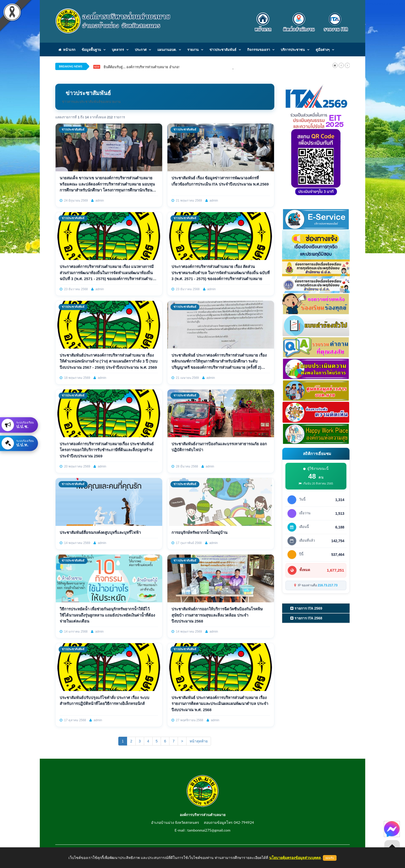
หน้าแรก (67, 50)
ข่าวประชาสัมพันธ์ (223, 50)
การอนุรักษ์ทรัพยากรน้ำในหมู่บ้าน (199, 532)
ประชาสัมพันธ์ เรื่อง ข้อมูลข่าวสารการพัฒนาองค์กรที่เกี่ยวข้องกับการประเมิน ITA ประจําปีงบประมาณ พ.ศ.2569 (220, 181)
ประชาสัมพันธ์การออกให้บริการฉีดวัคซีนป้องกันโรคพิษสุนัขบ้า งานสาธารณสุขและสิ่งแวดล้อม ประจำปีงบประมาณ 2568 (217, 615)
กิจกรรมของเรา (259, 50)
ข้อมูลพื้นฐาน (91, 50)
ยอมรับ (330, 858)
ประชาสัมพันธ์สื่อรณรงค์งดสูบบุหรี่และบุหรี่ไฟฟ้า (100, 532)
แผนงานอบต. (167, 50)
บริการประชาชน (293, 50)
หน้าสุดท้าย (199, 741)
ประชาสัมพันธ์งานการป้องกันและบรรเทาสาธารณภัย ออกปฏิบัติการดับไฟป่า (219, 447)
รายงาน (193, 50)
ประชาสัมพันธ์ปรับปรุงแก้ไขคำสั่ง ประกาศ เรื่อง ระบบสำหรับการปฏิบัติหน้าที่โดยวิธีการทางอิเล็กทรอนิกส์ (104, 701)
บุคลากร (118, 50)
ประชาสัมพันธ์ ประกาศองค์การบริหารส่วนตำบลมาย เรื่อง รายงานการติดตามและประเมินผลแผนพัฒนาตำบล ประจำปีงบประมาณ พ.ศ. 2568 (220, 704)
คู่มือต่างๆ (323, 50)
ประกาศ (141, 50)
